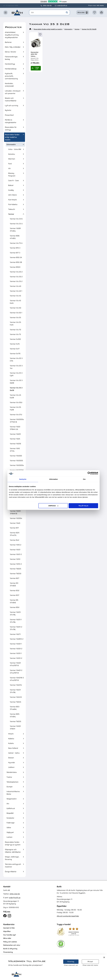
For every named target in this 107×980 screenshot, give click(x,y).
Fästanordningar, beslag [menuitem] (11, 58)
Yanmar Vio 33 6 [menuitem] (16, 219)
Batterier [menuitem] (8, 42)
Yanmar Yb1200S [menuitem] (16, 461)
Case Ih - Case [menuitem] (13, 181)
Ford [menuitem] (10, 164)
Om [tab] (84, 479)
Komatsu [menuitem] (12, 154)
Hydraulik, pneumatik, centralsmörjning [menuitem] (11, 76)
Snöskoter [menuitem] (10, 818)
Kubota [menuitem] (11, 743)
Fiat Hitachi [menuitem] (13, 200)
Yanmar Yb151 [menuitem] (15, 559)
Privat (90, 962)
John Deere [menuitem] (12, 195)
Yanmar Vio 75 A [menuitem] (16, 243)
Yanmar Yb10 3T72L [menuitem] (15, 450)
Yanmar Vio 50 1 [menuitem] (16, 313)
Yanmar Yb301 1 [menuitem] (16, 644)
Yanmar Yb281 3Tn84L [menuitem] (15, 230)
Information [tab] (54, 479)
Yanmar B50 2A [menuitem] (16, 257)
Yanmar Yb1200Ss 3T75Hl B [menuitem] (17, 421)
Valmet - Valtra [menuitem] (14, 753)
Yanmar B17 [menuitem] (14, 528)
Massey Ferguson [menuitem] (12, 174)
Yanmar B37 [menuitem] (15, 595)
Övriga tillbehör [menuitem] (11, 872)
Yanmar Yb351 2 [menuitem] (16, 658)
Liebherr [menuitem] (11, 767)
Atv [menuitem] (8, 804)
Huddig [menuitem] (11, 190)
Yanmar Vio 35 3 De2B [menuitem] (16, 389)
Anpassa (53, 506)
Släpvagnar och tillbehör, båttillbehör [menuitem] (13, 851)
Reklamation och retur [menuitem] (12, 945)
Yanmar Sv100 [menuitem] (15, 339)
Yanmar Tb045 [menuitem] (15, 702)
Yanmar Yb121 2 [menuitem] (16, 554)
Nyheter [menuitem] (8, 110)
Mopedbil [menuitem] (10, 813)
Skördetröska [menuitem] (12, 772)
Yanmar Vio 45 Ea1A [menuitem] (15, 302)
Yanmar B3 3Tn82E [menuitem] (14, 584)
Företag (71, 962)
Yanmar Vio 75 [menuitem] (15, 334)
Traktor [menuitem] (9, 777)
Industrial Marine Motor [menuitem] (13, 793)
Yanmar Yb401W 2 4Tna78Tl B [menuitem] (17, 679)
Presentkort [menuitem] (9, 115)
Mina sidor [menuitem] (7, 938)
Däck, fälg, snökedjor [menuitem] (13, 47)
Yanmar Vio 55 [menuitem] (15, 318)
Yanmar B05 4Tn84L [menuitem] (15, 715)
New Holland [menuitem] (13, 748)
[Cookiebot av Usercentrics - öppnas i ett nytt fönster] (89, 473)
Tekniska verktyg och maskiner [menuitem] (13, 865)
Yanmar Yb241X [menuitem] (16, 697)
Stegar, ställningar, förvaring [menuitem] (12, 858)
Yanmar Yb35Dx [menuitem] (16, 518)
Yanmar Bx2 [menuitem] (15, 540)
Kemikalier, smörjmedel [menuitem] (9, 85)
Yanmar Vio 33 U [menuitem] (16, 224)
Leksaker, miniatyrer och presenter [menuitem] (13, 92)
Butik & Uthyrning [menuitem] (10, 949)
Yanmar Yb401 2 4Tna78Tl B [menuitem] (16, 672)
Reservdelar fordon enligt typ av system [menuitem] (13, 843)
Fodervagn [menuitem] (11, 823)
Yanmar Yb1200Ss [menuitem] (17, 465)
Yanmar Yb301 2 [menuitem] (16, 649)
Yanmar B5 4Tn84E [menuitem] (14, 601)
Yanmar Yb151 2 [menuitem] (16, 564)
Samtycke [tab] (23, 479)
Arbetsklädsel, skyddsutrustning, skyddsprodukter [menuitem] (12, 35)
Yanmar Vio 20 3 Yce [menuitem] (16, 367)
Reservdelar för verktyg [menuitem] (11, 128)
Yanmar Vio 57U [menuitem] (16, 415)
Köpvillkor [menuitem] (7, 931)
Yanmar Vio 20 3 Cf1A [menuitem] (16, 360)
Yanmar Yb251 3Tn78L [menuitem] (15, 613)
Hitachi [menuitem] (11, 734)
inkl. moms (100, 5)
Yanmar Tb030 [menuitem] (16, 574)
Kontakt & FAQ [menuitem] (9, 928)
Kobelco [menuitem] (11, 739)
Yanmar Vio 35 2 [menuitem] (16, 281)
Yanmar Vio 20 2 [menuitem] (16, 272)
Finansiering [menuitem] (8, 952)
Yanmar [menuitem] (11, 214)
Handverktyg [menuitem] (10, 64)
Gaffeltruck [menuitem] (11, 808)
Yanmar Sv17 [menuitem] (15, 349)
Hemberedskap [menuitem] (11, 69)
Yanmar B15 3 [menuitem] (15, 248)
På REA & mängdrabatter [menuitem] (11, 121)
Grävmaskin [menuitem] (11, 144)
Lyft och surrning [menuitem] (11, 106)
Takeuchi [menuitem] (12, 209)
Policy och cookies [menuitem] (10, 942)
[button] (6, 13)
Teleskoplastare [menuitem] (12, 782)
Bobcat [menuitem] (11, 185)
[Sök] (67, 13)
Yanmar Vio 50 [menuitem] (15, 308)
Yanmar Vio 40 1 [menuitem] (16, 291)
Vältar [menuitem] (9, 828)
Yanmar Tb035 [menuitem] (15, 721)
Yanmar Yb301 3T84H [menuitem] (15, 727)
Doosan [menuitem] (11, 758)
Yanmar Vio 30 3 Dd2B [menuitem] (16, 382)
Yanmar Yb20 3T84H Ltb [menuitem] (15, 428)
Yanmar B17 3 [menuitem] (15, 253)
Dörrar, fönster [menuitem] (11, 52)
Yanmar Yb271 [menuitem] (15, 634)
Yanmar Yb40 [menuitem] (15, 523)
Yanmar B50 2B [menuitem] (16, 262)
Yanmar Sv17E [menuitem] (15, 354)
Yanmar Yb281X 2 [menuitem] (17, 639)
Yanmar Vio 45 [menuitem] (15, 296)
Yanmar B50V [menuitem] (15, 267)
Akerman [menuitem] (12, 159)
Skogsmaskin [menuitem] (12, 799)
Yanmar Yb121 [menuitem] (15, 550)
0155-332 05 (47, 6)
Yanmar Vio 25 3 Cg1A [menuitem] (16, 374)
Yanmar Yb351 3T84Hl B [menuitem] (15, 512)
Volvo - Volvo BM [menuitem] (15, 149)
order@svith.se (62, 6)
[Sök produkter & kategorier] (50, 13)
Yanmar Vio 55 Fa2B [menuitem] (15, 408)
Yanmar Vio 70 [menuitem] (15, 330)
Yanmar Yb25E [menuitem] (15, 444)
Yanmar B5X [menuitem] (15, 607)
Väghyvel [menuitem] (10, 832)
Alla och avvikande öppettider (68, 916)
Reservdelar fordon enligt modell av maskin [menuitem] (12, 137)
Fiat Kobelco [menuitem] (13, 204)
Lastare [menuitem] (9, 837)
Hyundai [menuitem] (11, 763)
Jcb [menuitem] (9, 168)
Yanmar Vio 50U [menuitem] (16, 402)
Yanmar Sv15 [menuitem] (15, 344)
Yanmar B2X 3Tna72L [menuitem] (15, 534)
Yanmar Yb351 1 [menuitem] (16, 653)
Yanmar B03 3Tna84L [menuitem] (15, 708)
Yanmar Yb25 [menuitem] (15, 439)
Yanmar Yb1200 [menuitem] (16, 456)
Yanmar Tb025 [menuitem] (15, 569)
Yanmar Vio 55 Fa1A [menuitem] (15, 324)
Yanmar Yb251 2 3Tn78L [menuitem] (16, 628)
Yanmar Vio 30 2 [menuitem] (16, 277)
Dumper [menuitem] (10, 787)
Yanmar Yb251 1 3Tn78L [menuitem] (16, 621)
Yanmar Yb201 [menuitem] (15, 434)
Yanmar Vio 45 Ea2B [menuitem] (15, 396)
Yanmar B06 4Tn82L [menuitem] (15, 237)
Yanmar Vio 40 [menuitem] (15, 286)
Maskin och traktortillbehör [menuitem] (11, 99)
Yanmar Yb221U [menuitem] (16, 685)
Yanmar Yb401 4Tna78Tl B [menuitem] (15, 664)
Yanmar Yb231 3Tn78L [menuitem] (15, 691)
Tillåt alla (83, 506)
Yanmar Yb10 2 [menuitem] (16, 545)
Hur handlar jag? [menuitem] (10, 935)
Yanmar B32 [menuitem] (15, 590)
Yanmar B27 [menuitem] (15, 578)
